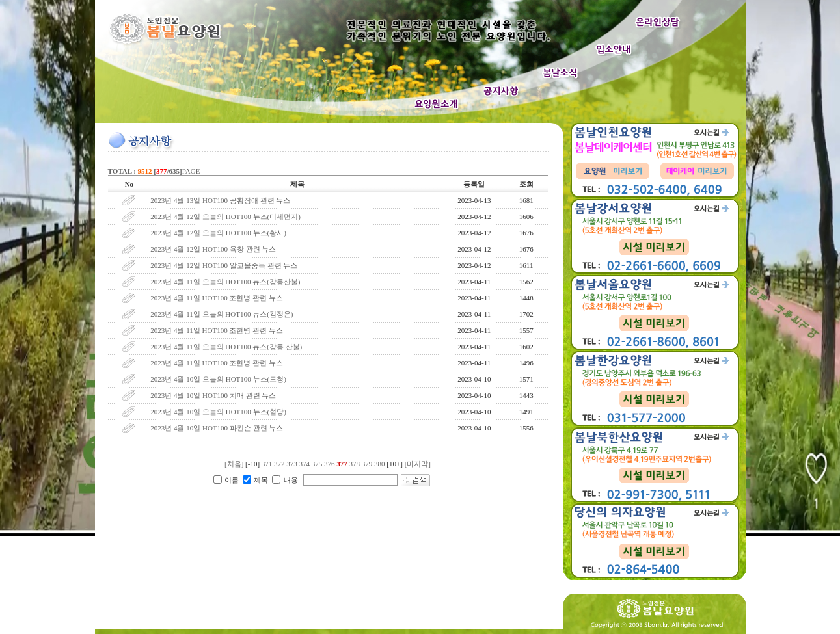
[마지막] (418, 464)
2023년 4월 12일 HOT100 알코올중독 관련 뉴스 (224, 265)
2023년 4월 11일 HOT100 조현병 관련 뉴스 (217, 298)
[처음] (234, 464)
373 (292, 464)
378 (355, 464)
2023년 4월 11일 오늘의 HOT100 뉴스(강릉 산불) (226, 347)
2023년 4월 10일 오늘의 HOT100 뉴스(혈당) (219, 412)
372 (279, 464)
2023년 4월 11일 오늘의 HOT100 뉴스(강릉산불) (225, 282)
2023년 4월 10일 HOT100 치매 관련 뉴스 (213, 395)
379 (367, 464)
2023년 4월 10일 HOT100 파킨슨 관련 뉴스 (218, 428)
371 (267, 464)
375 (317, 464)
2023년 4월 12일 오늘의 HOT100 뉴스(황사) (218, 233)
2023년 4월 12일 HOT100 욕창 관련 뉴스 (213, 249)
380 (380, 464)
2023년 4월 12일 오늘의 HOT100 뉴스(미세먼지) (225, 217)
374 (305, 464)
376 (330, 464)
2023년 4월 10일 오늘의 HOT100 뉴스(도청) (218, 379)
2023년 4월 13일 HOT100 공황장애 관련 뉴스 (220, 200)
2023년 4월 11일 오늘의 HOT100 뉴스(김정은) (223, 314)
